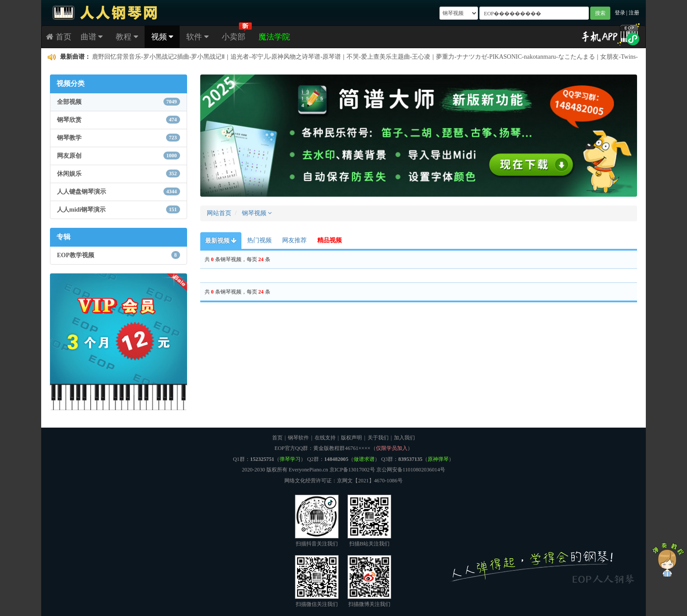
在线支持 (325, 438)
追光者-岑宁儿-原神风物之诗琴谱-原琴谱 (286, 57)
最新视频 (221, 241)
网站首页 (219, 213)
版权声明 (351, 438)
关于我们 (378, 438)
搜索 (600, 13)
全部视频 (119, 102)
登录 (620, 13)
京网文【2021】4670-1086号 (370, 481)
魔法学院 (274, 37)
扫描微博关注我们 (369, 581)
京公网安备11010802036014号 (411, 470)
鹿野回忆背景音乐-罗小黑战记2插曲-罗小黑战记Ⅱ (158, 57)
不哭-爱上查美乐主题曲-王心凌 (388, 57)
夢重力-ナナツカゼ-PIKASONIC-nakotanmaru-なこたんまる (515, 57)
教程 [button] (127, 37)
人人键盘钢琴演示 (119, 191)
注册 (634, 13)
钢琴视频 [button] (257, 213)
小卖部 (234, 37)
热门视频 (259, 240)
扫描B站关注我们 (369, 521)
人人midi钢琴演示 (119, 209)
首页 (59, 37)
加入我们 (404, 438)
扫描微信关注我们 (317, 581)
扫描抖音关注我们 (317, 521)
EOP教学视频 (119, 255)
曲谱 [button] (92, 37)
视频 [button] (162, 37)
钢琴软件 (298, 438)
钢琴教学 (119, 138)
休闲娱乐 (119, 173)
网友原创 (119, 156)
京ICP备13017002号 (352, 470)
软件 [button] (197, 37)
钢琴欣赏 (119, 120)
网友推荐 (294, 240)
